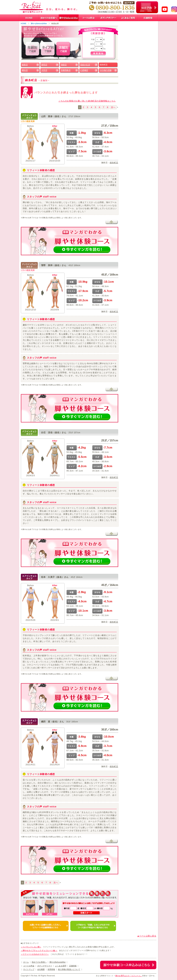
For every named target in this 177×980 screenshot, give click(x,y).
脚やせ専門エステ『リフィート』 (129, 976)
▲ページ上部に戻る (147, 936)
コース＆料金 (29, 966)
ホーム (26, 962)
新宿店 (44, 65)
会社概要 (41, 969)
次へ (113, 107)
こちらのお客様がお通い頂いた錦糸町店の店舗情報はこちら (87, 101)
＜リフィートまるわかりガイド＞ (35, 954)
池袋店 (64, 65)
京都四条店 (66, 70)
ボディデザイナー (45, 966)
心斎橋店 (84, 70)
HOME (24, 23)
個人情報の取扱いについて (69, 969)
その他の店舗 (106, 70)
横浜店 (25, 70)
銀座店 (25, 65)
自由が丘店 (85, 65)
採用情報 (51, 969)
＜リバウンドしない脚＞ (31, 947)
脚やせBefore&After (39, 23)
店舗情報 (73, 966)
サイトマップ (29, 969)
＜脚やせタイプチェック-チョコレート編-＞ (39, 950)
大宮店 (44, 70)
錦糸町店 (114, 163)
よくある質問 (61, 966)
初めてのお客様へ (39, 962)
